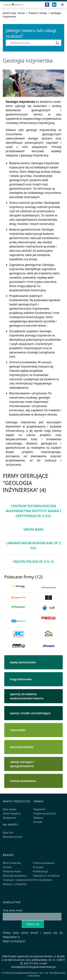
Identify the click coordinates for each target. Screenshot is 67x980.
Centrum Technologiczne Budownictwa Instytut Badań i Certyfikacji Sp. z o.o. (33, 511)
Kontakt (38, 822)
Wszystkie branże (13, 837)
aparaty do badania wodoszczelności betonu (27, 696)
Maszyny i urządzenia (15, 884)
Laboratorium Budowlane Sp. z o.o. (33, 545)
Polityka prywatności (45, 813)
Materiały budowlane (15, 876)
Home (21, 13)
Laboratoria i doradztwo (46, 876)
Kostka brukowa (12, 871)
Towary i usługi (38, 13)
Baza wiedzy (10, 809)
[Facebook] (47, 5)
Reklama (38, 818)
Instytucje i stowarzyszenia (18, 880)
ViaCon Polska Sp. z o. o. (33, 561)
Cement (7, 867)
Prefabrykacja (40, 871)
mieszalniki (18, 730)
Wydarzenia (9, 818)
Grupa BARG (34, 529)
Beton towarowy (12, 863)
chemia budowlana (23, 781)
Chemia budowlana (44, 863)
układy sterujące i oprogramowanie (22, 764)
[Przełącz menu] (62, 5)
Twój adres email (13, 910)
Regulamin (40, 809)
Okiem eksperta (12, 813)
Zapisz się (33, 924)
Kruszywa (38, 867)
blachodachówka (22, 747)
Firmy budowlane (43, 880)
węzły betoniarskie (23, 662)
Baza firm (8, 833)
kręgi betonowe (21, 679)
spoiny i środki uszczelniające (30, 713)
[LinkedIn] (54, 5)
